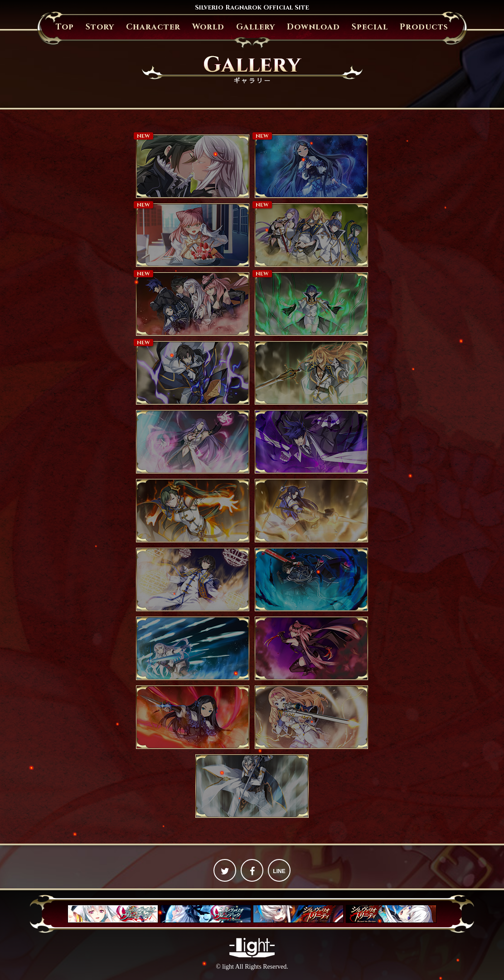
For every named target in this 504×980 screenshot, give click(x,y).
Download (313, 27)
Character (153, 27)
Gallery (256, 27)
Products (424, 27)
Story (100, 27)
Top (65, 27)
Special (370, 27)
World (208, 27)
